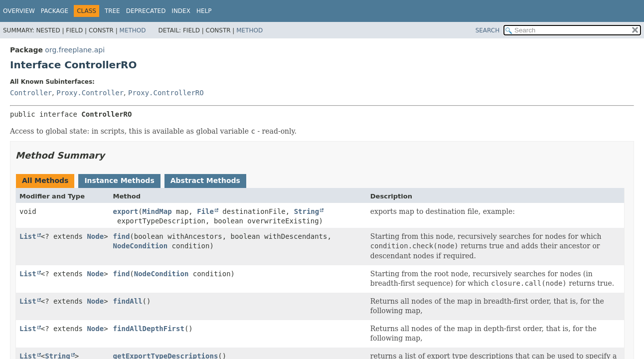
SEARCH (488, 30)
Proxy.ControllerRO (166, 93)
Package (55, 11)
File (205, 211)
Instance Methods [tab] (119, 180)
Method (133, 30)
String (307, 211)
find (122, 236)
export (126, 211)
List (28, 236)
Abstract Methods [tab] (205, 180)
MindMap (157, 211)
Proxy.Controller (90, 93)
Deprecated (146, 11)
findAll (128, 301)
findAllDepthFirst (149, 329)
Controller (31, 93)
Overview (19, 11)
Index (181, 11)
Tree (112, 11)
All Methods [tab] (45, 180)
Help (204, 11)
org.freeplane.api (75, 50)
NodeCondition (141, 246)
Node (95, 236)
